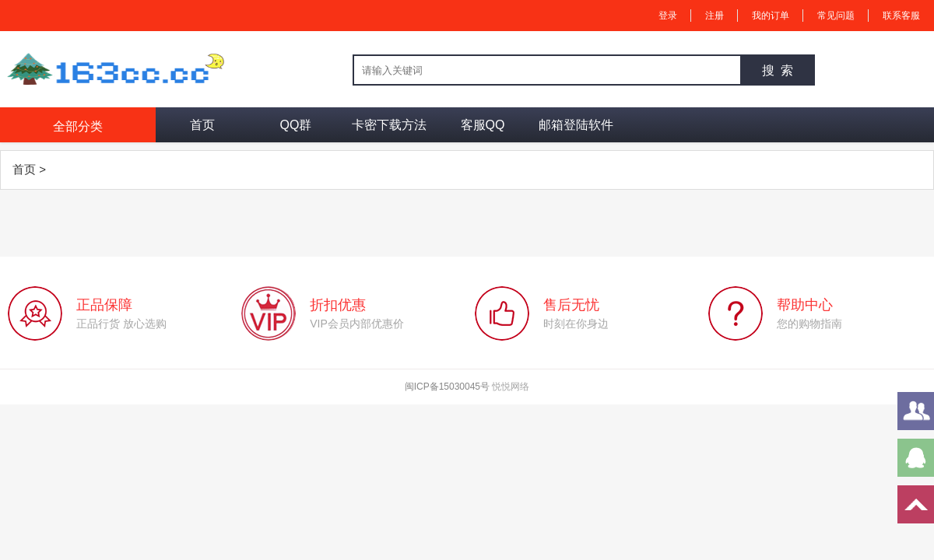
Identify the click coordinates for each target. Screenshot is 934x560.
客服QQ (483, 125)
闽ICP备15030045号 (447, 387)
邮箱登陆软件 (576, 125)
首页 (202, 125)
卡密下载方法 (389, 125)
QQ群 (296, 125)
